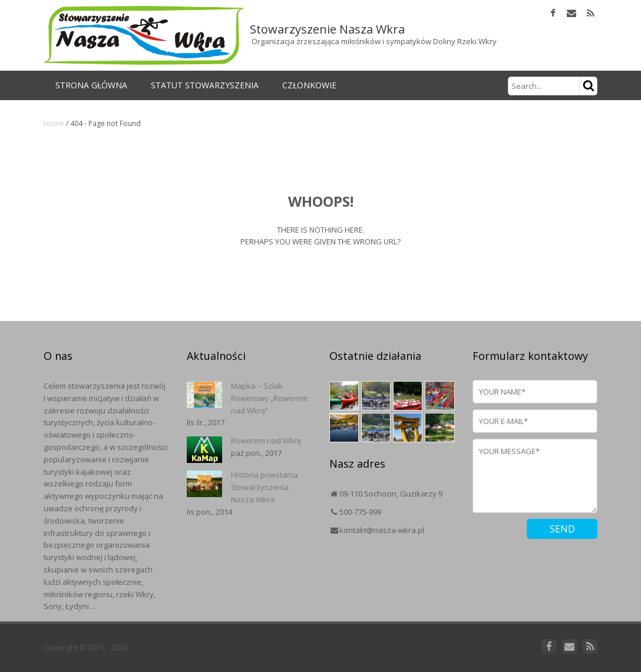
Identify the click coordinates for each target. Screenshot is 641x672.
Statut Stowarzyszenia (205, 85)
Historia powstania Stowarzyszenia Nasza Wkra (265, 487)
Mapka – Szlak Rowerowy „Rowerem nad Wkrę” (269, 398)
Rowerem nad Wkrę (266, 441)
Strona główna (91, 85)
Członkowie (309, 85)
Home (54, 123)
